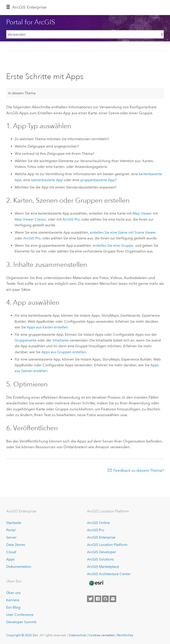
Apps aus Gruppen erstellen (64, 352)
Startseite (14, 523)
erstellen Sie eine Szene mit (123, 232)
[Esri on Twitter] (90, 599)
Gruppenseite (26, 340)
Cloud (11, 552)
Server (11, 537)
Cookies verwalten (102, 635)
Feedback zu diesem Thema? (139, 470)
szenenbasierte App (47, 180)
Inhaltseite (61, 340)
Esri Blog (13, 607)
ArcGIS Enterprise (29, 7)
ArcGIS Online (98, 523)
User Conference (20, 615)
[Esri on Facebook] (98, 599)
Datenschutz (78, 635)
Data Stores (16, 545)
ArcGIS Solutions (100, 559)
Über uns (13, 593)
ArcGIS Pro (96, 530)
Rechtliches (125, 635)
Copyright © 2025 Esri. (22, 635)
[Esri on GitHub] (105, 599)
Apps (10, 559)
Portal (11, 530)
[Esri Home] (96, 583)
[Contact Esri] (113, 599)
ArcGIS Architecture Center (109, 574)
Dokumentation (19, 567)
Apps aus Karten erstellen (47, 327)
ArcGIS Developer (101, 552)
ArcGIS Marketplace (103, 567)
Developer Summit (21, 622)
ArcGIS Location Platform (107, 545)
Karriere (13, 600)
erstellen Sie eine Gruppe (113, 245)
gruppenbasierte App (98, 180)
